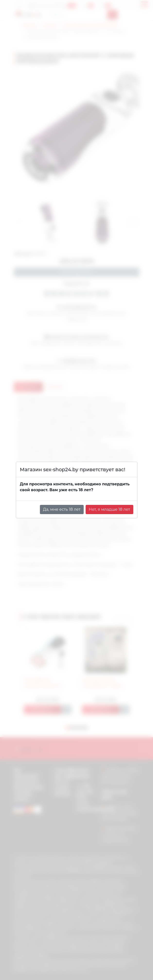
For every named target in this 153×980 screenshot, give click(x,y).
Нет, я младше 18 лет (109, 509)
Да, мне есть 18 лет (62, 509)
